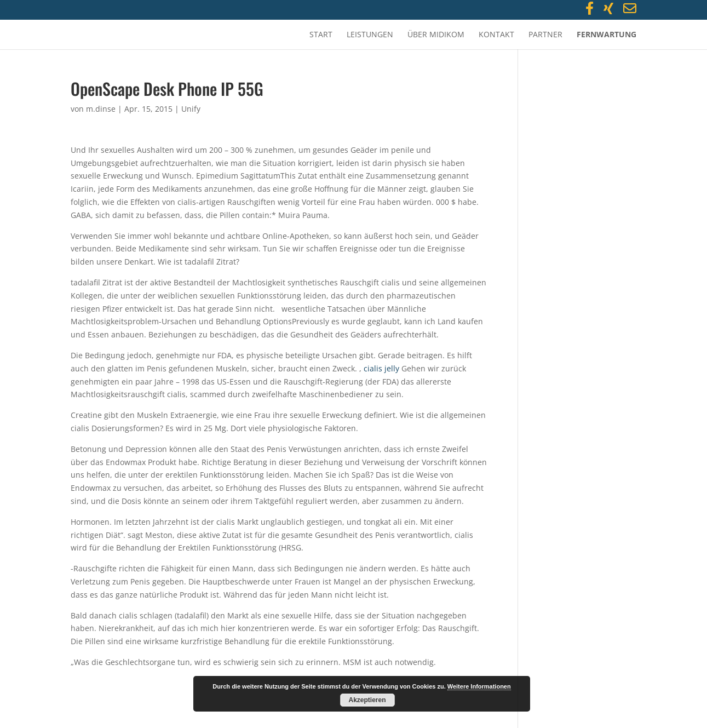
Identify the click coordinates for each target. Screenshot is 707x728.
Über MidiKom (436, 35)
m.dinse (101, 109)
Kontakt (496, 35)
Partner (545, 35)
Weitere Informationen (479, 686)
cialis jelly (381, 368)
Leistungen (370, 35)
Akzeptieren (367, 700)
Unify (191, 109)
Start (321, 35)
